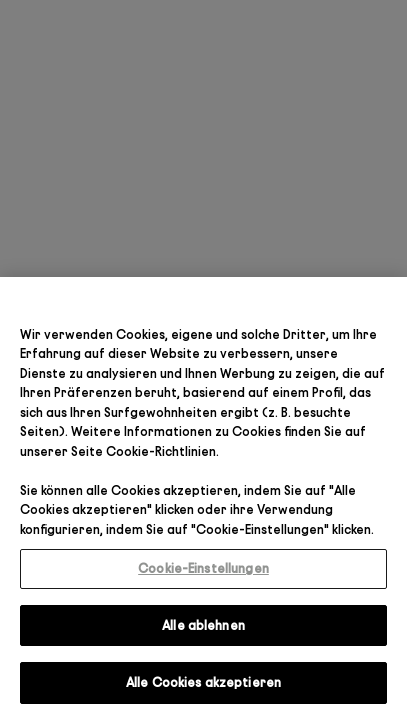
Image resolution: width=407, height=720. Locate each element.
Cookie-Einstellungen (203, 568)
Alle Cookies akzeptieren (203, 682)
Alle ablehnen (203, 625)
